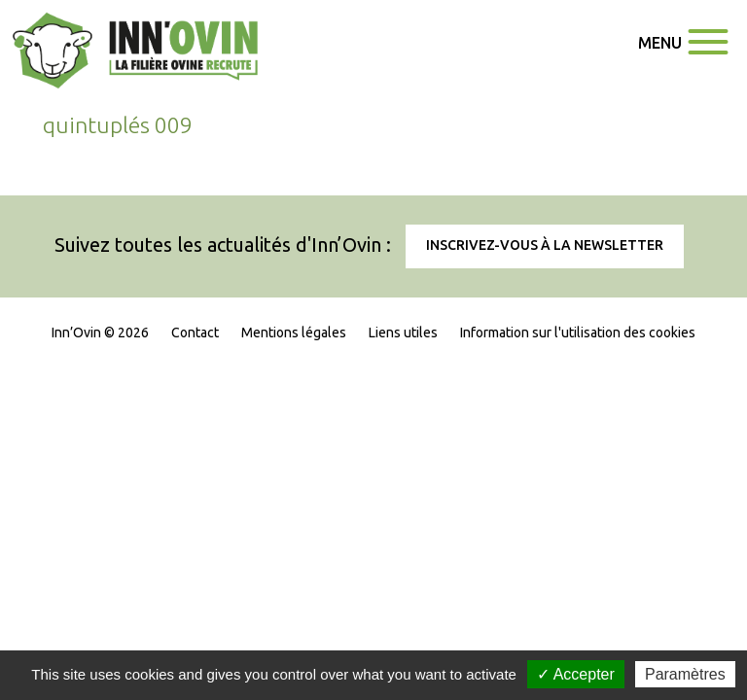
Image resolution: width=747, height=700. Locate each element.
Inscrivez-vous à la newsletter (545, 245)
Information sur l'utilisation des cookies (578, 332)
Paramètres (685, 674)
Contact (195, 332)
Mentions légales (294, 332)
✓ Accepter (576, 674)
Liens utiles (403, 332)
